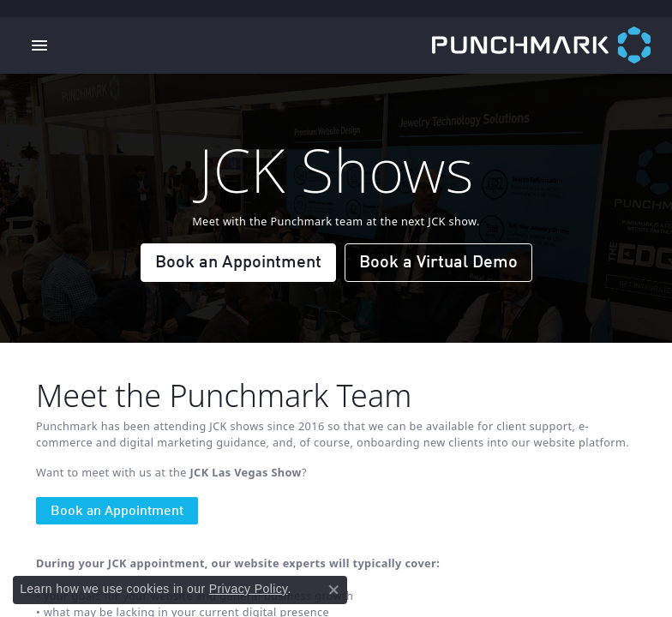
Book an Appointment (117, 512)
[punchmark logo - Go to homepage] (552, 45)
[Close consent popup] (333, 590)
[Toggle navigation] (39, 45)
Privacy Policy (249, 589)
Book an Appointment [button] (238, 263)
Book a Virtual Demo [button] (438, 263)
